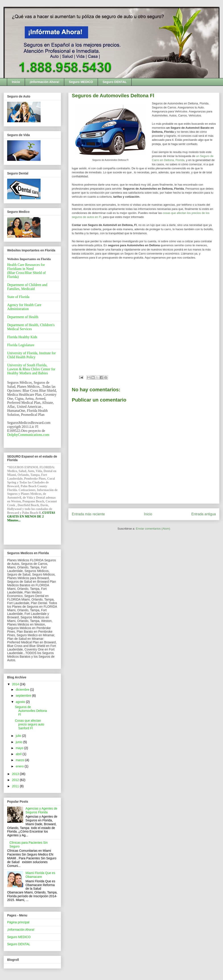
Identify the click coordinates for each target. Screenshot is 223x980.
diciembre (23, 690)
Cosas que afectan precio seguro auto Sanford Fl (30, 724)
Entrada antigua (204, 514)
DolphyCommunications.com (28, 435)
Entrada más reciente (88, 514)
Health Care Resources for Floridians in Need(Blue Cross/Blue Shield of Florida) (26, 271)
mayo (20, 748)
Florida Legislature (21, 345)
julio (19, 736)
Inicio (16, 82)
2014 (16, 684)
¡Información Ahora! (44, 82)
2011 (16, 786)
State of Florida (18, 297)
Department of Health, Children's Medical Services (31, 327)
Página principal (18, 922)
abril (19, 754)
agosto (21, 702)
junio (19, 742)
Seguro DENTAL (115, 82)
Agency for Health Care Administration (24, 307)
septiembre (24, 696)
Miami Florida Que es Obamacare (40, 875)
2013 (16, 774)
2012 (16, 780)
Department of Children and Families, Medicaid (27, 287)
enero (20, 766)
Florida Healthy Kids (22, 337)
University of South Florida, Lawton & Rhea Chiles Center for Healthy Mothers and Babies (31, 369)
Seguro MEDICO (81, 82)
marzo (20, 760)
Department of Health (23, 317)
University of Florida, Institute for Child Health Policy (31, 355)
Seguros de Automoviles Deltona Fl (31, 711)
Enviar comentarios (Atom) (153, 529)
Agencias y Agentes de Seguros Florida (41, 810)
